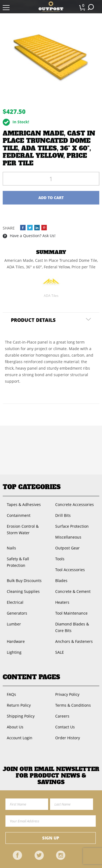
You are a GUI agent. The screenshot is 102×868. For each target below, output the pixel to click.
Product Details (33, 320)
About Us (15, 727)
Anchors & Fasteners (74, 641)
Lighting (14, 652)
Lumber (14, 624)
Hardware (16, 641)
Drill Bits (63, 515)
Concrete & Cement (73, 591)
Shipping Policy (21, 716)
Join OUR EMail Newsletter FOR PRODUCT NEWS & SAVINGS (51, 776)
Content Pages (31, 677)
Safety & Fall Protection (18, 562)
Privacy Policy (67, 694)
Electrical (15, 602)
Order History (68, 738)
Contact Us (65, 727)
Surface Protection (72, 526)
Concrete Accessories (75, 504)
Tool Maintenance (71, 613)
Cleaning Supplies (23, 591)
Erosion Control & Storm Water (23, 529)
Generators (17, 613)
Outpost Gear (67, 548)
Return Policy (19, 705)
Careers (62, 716)
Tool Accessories (70, 570)
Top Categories (32, 487)
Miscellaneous (68, 537)
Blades (61, 581)
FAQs (11, 694)
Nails (11, 548)
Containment (19, 515)
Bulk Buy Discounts (24, 581)
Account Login (20, 738)
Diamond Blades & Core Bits (72, 627)
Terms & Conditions (73, 705)
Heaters (62, 602)
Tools (60, 559)
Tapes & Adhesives (24, 504)
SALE (60, 652)
